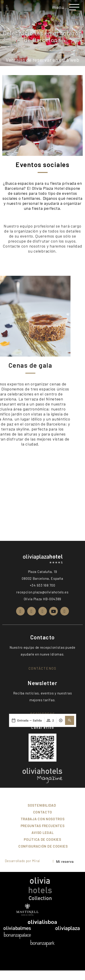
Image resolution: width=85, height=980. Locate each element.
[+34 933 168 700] (7, 7)
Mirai (36, 861)
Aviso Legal (43, 833)
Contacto (43, 812)
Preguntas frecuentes (43, 826)
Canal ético (43, 727)
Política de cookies (42, 839)
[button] (70, 599)
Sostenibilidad (42, 805)
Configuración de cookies (43, 846)
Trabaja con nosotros (43, 819)
